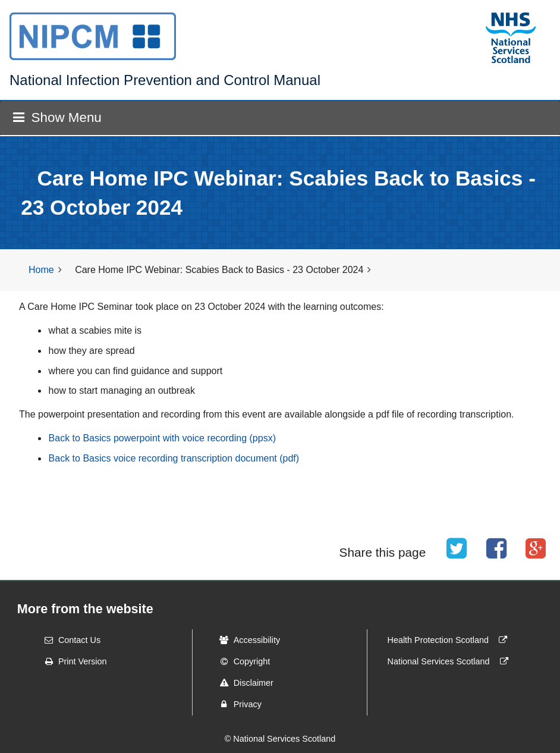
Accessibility (246, 640)
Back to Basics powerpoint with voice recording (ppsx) (162, 438)
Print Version (72, 661)
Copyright (241, 661)
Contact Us (69, 640)
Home (41, 270)
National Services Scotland (451, 661)
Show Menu (57, 117)
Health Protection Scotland (450, 640)
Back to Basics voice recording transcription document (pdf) (174, 458)
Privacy (237, 704)
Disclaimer (243, 683)
